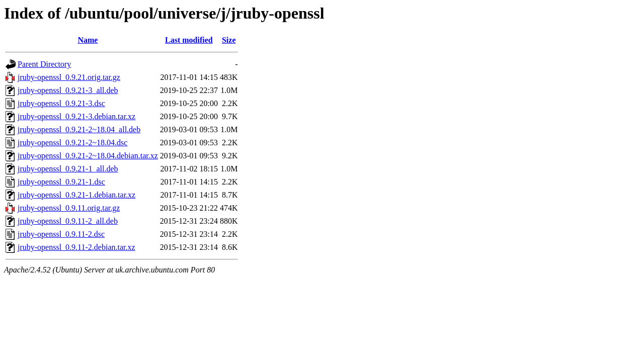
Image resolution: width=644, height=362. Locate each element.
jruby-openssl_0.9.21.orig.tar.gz (69, 77)
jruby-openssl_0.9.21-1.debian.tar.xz (76, 195)
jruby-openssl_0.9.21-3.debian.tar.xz (76, 116)
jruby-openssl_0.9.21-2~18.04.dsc (72, 143)
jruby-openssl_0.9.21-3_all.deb (68, 90)
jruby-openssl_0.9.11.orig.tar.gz (69, 208)
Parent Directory (44, 64)
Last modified (189, 40)
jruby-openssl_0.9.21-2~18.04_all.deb (79, 129)
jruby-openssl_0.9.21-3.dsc (61, 103)
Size (229, 40)
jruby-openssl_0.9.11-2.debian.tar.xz (76, 247)
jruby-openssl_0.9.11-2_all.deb (68, 221)
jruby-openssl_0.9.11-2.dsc (61, 234)
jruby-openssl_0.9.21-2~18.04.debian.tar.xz (88, 156)
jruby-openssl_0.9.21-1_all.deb (68, 169)
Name (88, 40)
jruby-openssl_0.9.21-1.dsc (61, 182)
